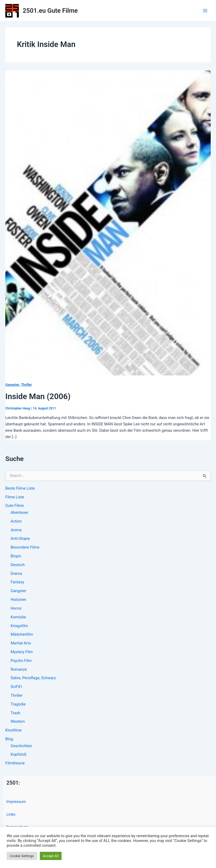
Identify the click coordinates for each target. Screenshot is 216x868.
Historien (18, 600)
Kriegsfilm (19, 626)
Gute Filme (15, 506)
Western (18, 721)
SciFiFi (16, 687)
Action (16, 521)
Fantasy (17, 582)
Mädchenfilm (22, 634)
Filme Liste (15, 497)
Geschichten (21, 746)
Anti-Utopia (20, 538)
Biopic (16, 556)
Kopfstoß (19, 754)
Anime (16, 530)
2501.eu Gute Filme (50, 11)
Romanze (19, 669)
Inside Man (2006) (38, 396)
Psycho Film (21, 661)
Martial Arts (21, 643)
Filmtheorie (15, 763)
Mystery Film (22, 652)
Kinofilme (13, 730)
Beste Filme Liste (20, 488)
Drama (16, 574)
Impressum (16, 802)
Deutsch (18, 565)
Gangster (18, 591)
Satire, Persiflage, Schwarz (33, 678)
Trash (15, 713)
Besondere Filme (25, 547)
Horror (16, 608)
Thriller (17, 695)
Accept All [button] (51, 856)
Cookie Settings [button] (22, 856)
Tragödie (18, 704)
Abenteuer (20, 512)
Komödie (18, 617)
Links (11, 814)
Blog (9, 739)
